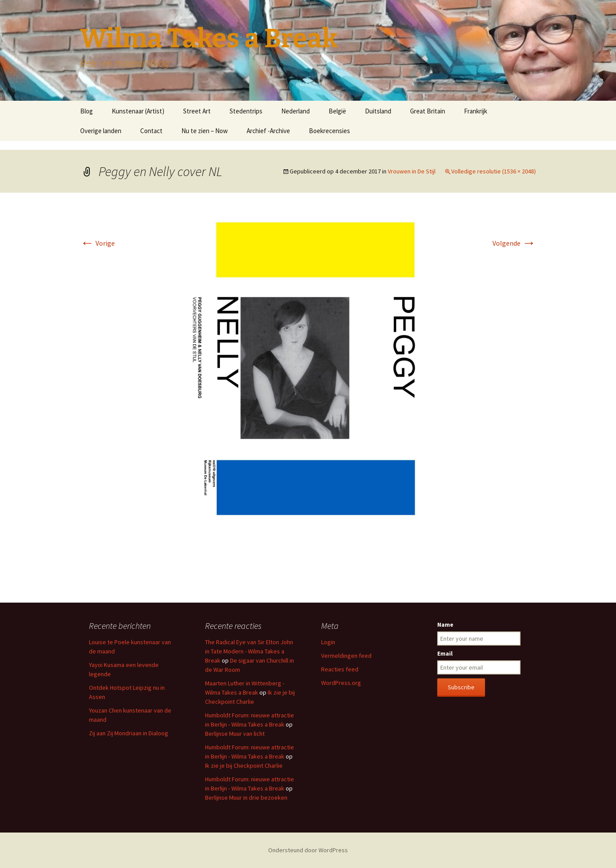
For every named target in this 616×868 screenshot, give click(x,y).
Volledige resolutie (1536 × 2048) (494, 171)
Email (445, 653)
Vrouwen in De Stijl (412, 171)
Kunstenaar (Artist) (138, 111)
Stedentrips (246, 111)
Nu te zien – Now (205, 131)
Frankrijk (476, 111)
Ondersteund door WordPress (308, 850)
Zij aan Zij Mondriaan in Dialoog (129, 733)
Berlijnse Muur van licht (235, 734)
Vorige (97, 243)
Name (445, 625)
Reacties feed (340, 669)
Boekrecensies (329, 131)
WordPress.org (341, 683)
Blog (87, 111)
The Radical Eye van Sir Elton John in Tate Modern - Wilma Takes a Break (249, 651)
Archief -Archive (268, 131)
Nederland (296, 111)
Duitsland (378, 111)
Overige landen (101, 131)
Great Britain (428, 111)
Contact (151, 131)
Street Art (197, 111)
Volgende (514, 243)
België (337, 111)
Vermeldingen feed (346, 656)
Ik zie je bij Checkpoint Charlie (244, 766)
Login (328, 642)
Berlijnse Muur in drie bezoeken (246, 797)
